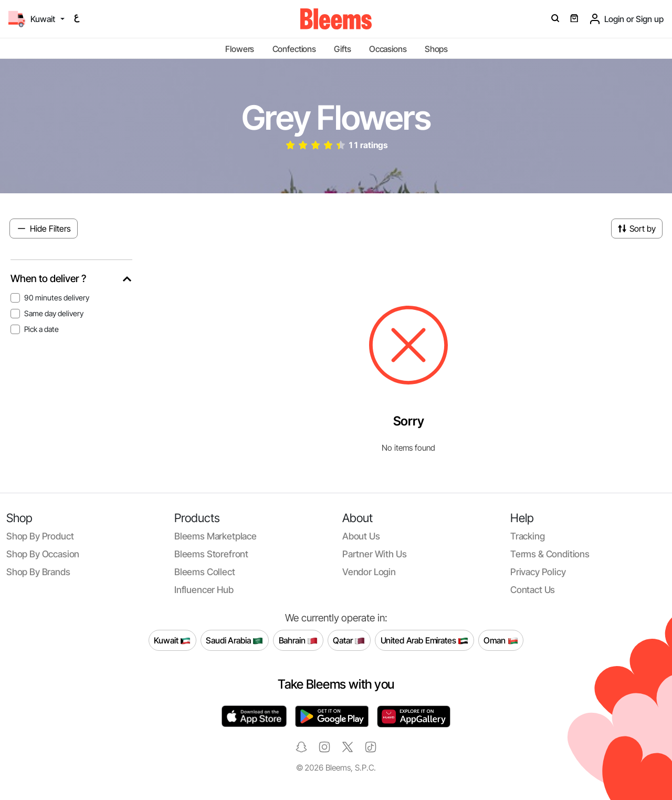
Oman (501, 641)
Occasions (388, 49)
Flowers (240, 49)
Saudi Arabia (234, 641)
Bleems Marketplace (216, 536)
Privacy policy (538, 572)
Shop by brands (38, 572)
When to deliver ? (48, 279)
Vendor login (369, 572)
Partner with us (374, 554)
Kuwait (172, 641)
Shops (436, 49)
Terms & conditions (550, 554)
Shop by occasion (43, 554)
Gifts (342, 49)
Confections (294, 49)
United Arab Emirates (425, 641)
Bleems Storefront (211, 554)
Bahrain (298, 641)
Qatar (349, 641)
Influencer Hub (204, 590)
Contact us (533, 590)
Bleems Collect (205, 572)
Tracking (528, 536)
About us (361, 536)
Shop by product (40, 536)
